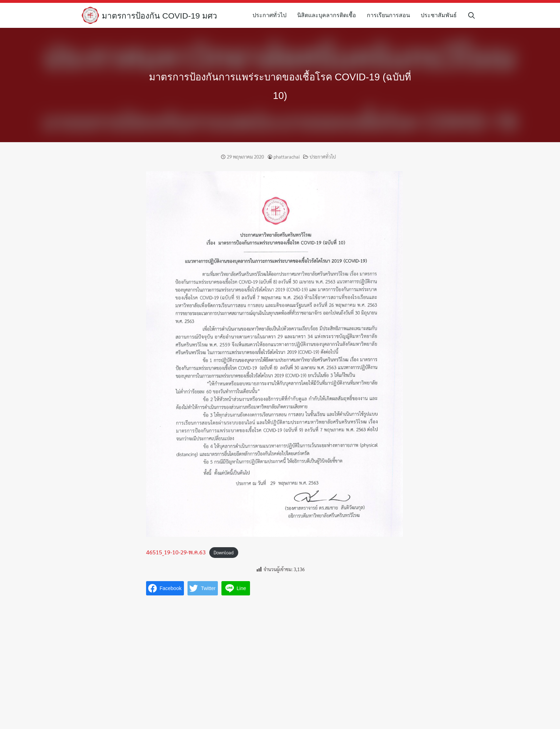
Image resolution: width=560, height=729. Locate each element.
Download (224, 552)
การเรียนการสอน (392, 15)
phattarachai (287, 157)
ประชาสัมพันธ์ (442, 15)
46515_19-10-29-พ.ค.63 (176, 552)
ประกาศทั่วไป (273, 15)
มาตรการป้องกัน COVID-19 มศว (162, 16)
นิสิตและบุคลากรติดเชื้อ (330, 15)
